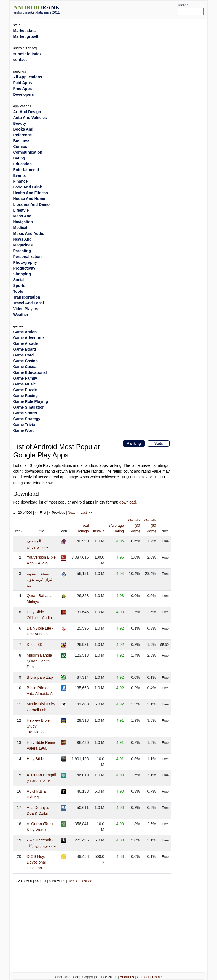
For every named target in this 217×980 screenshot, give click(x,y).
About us (127, 977)
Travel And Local (29, 303)
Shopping (22, 274)
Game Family (25, 378)
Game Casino (26, 361)
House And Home (29, 199)
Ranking (134, 443)
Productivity (24, 268)
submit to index (27, 54)
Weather (21, 315)
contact (20, 60)
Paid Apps (23, 83)
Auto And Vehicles (30, 118)
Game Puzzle (25, 390)
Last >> (86, 513)
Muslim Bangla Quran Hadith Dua (39, 661)
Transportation (27, 297)
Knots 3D (35, 645)
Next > (73, 513)
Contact (143, 977)
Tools (18, 291)
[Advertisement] (127, 9)
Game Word (24, 430)
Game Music (25, 384)
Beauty (20, 123)
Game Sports (25, 413)
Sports (19, 286)
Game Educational (30, 372)
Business (22, 141)
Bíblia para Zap (40, 677)
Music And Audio (29, 233)
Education (23, 164)
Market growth (26, 36)
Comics (20, 147)
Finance (21, 181)
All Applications (28, 77)
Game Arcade (26, 343)
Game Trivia (24, 425)
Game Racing (26, 396)
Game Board (25, 349)
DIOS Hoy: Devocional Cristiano (36, 862)
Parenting (22, 251)
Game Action (25, 332)
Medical (20, 228)
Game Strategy (27, 419)
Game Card (24, 355)
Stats (159, 443)
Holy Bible (35, 759)
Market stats (25, 31)
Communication (28, 152)
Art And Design (27, 112)
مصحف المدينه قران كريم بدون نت (40, 579)
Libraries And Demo (32, 204)
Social (19, 280)
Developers (24, 94)
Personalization (27, 257)
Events (20, 175)
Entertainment (26, 170)
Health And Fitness (31, 193)
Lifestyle (21, 210)
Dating (19, 158)
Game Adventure (29, 338)
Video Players (26, 309)
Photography (25, 262)
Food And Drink (28, 187)
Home (157, 977)
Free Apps (23, 89)
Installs (99, 531)
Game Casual (26, 367)
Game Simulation (29, 407)
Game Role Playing (31, 401)
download (128, 502)
